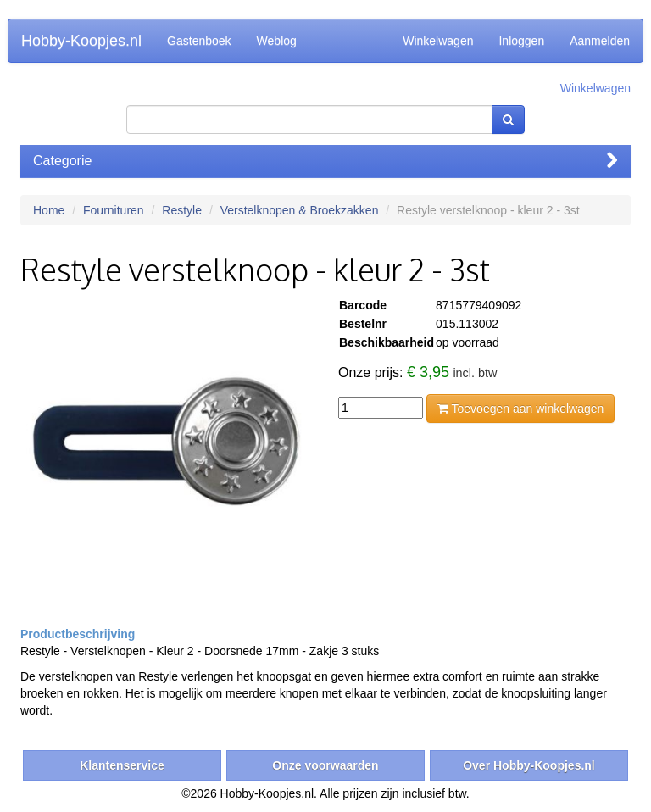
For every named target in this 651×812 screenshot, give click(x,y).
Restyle (182, 210)
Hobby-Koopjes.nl (81, 41)
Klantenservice (122, 765)
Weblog (277, 41)
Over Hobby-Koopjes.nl (529, 765)
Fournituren (114, 210)
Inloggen (521, 41)
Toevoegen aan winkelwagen (520, 409)
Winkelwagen (438, 41)
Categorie (325, 161)
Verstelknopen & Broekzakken (300, 210)
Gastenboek (199, 41)
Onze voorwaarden (325, 765)
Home (49, 210)
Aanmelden (600, 41)
